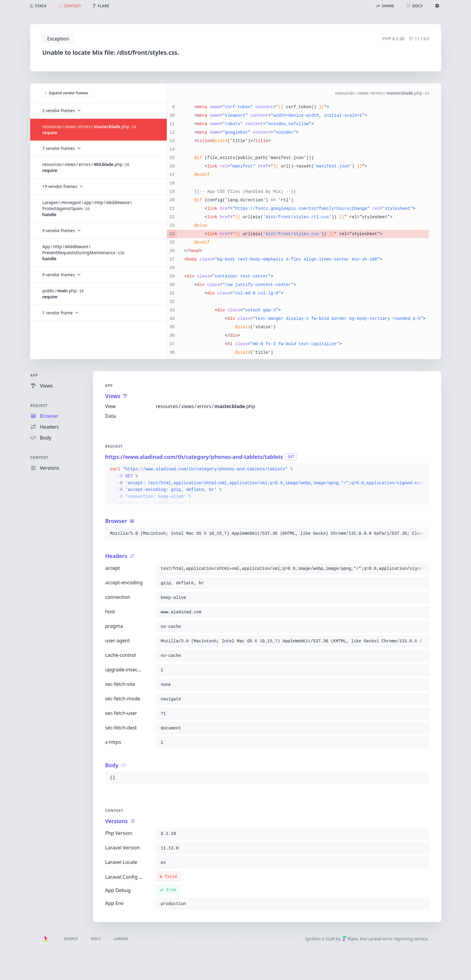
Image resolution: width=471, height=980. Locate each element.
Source (71, 939)
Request (39, 406)
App (34, 375)
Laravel (121, 939)
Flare (350, 939)
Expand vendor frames (66, 93)
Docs (96, 939)
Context (39, 458)
